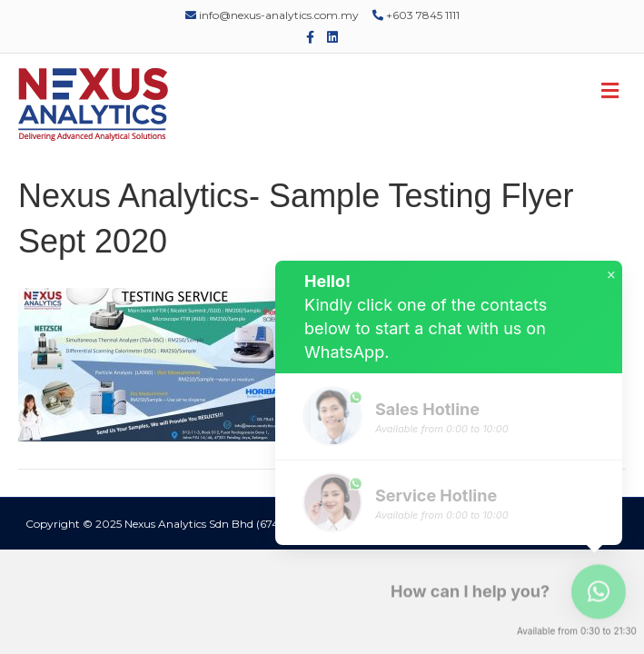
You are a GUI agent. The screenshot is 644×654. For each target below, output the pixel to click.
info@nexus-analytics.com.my (272, 15)
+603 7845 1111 (416, 15)
